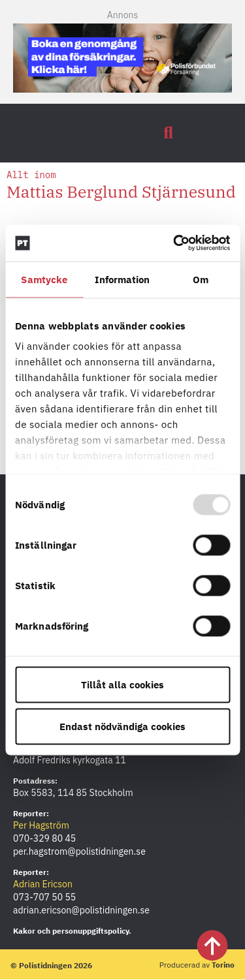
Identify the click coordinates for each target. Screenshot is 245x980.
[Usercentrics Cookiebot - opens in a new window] (174, 243)
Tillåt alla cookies (122, 684)
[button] (169, 133)
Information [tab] (122, 279)
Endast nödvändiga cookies (122, 726)
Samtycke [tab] (44, 279)
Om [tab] (201, 279)
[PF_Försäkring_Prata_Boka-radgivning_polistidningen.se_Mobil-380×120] (122, 89)
